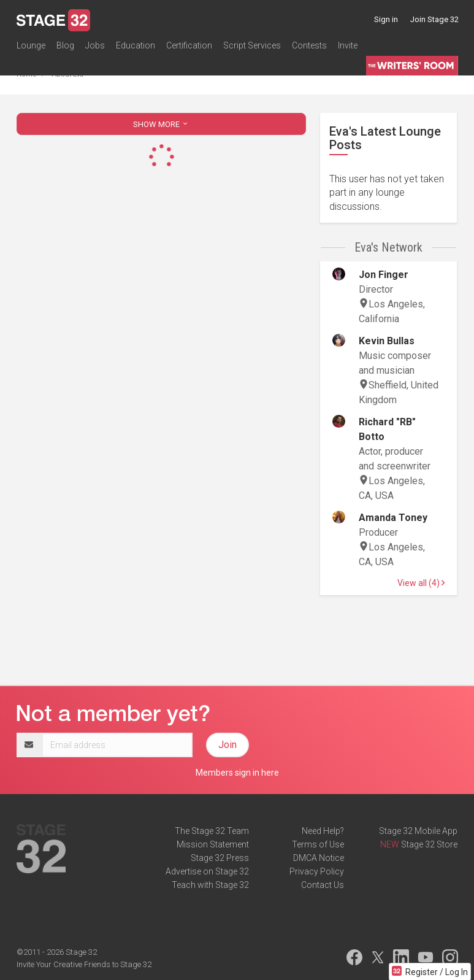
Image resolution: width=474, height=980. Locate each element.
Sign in (386, 19)
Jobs (95, 45)
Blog (65, 45)
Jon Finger (384, 275)
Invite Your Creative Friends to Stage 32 (84, 964)
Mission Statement (213, 844)
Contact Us (323, 885)
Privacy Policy (317, 871)
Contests (309, 45)
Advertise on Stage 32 (207, 871)
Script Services (252, 45)
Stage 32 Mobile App (418, 831)
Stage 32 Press (220, 858)
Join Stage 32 (434, 19)
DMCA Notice (319, 858)
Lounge (31, 45)
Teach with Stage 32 (210, 885)
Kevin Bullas (387, 341)
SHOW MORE (161, 124)
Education (136, 45)
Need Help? (323, 831)
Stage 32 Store (429, 844)
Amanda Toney (393, 518)
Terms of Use (318, 844)
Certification (189, 45)
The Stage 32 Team (212, 831)
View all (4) (421, 583)
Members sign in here (237, 773)
